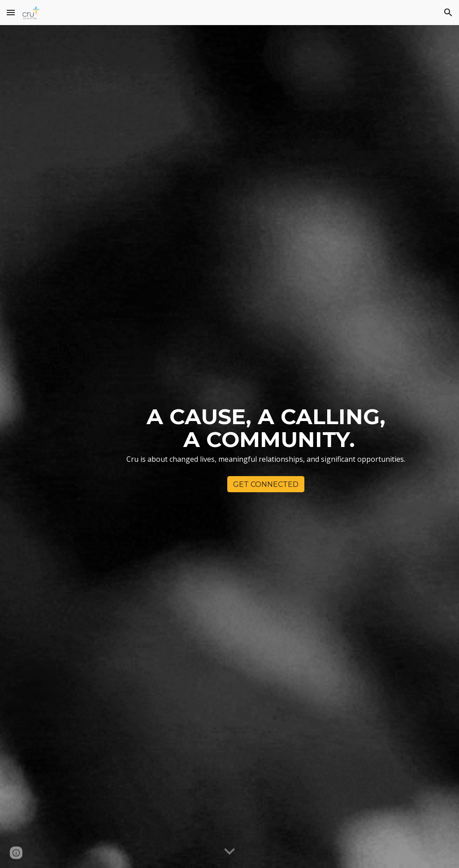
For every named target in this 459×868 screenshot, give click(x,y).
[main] (266, 439)
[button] (11, 12)
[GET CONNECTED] (266, 484)
